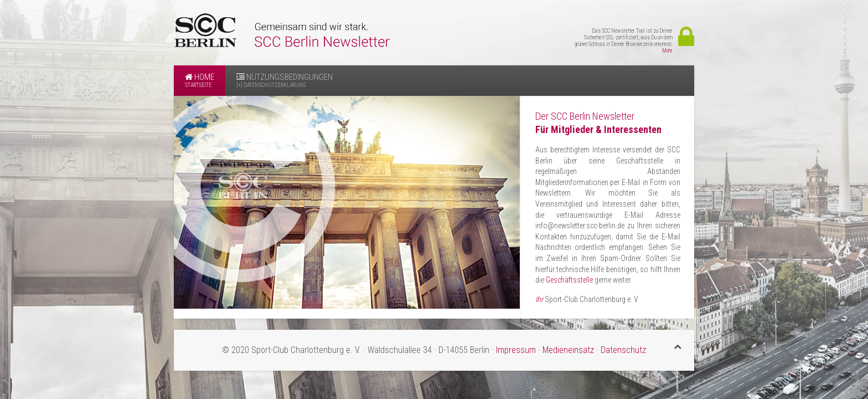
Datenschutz (623, 350)
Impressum (517, 350)
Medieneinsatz (568, 350)
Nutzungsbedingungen (285, 80)
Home (200, 80)
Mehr (667, 51)
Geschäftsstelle (569, 280)
